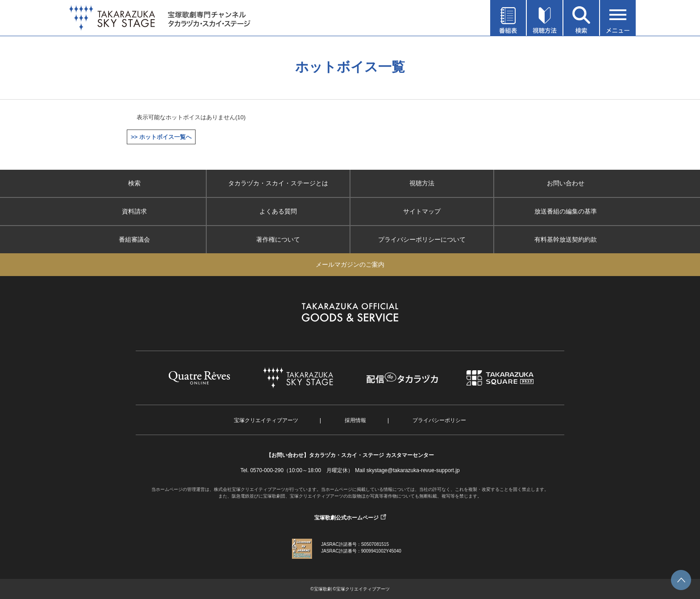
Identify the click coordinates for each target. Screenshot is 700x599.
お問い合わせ (566, 183)
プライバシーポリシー (439, 420)
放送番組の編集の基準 (566, 211)
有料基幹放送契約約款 (566, 239)
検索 (134, 183)
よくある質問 (278, 211)
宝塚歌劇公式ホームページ (346, 518)
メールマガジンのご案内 (350, 264)
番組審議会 (134, 239)
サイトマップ (422, 211)
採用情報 (355, 420)
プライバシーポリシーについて (422, 239)
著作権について (278, 239)
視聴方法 (422, 183)
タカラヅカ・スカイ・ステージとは (278, 183)
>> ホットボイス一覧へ (161, 137)
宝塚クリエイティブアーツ (266, 420)
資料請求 (134, 211)
